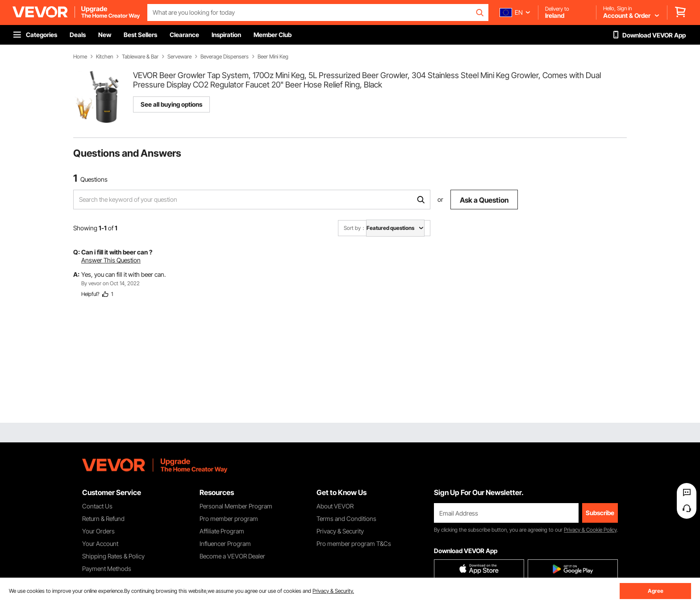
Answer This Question (111, 260)
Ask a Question (484, 200)
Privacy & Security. (333, 591)
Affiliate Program (222, 531)
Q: (77, 252)
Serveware (179, 57)
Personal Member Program (236, 506)
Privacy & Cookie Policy (590, 530)
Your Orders (98, 531)
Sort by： (355, 228)
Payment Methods (107, 568)
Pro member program (229, 518)
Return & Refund (103, 518)
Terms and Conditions (346, 518)
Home (80, 57)
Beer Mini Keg (273, 57)
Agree (656, 591)
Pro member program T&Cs (354, 543)
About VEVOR (335, 506)
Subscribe (600, 513)
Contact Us (97, 506)
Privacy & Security (340, 531)
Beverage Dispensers (225, 57)
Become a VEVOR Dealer (232, 556)
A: (76, 274)
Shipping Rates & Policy (113, 556)
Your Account (100, 543)
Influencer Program (225, 543)
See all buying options (171, 104)
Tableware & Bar (140, 57)
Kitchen (104, 57)
